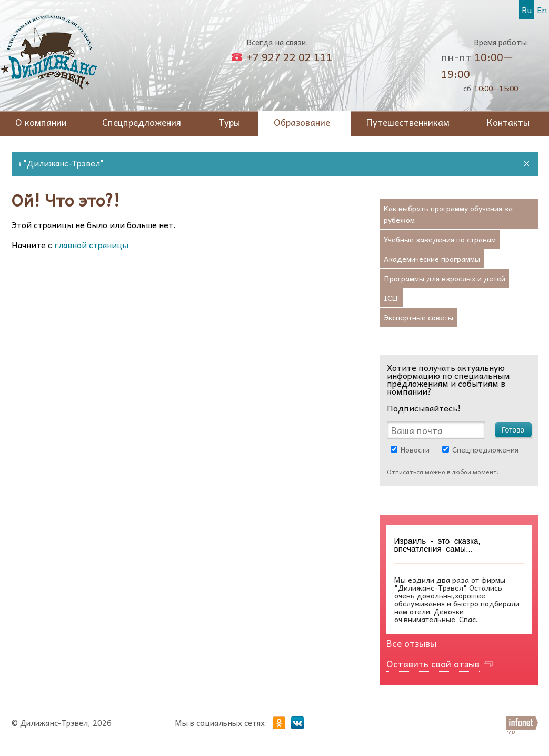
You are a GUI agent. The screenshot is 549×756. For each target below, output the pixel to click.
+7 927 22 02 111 (290, 57)
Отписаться (405, 472)
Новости (415, 449)
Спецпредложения (485, 449)
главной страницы (91, 244)
